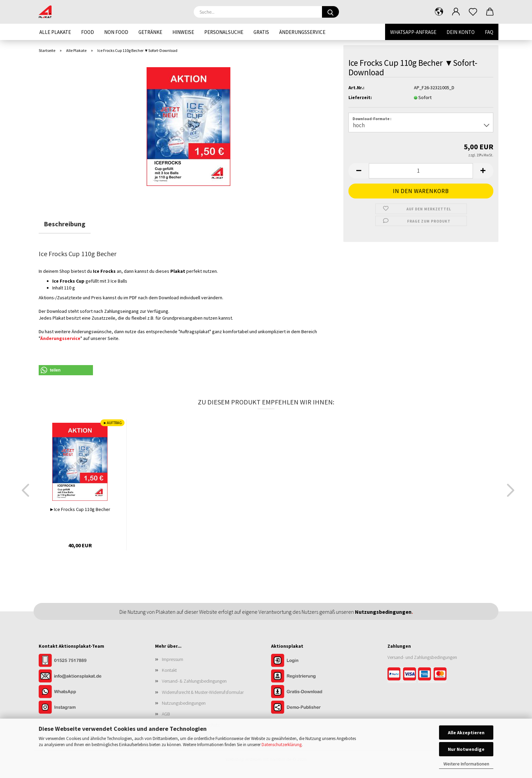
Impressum (173, 659)
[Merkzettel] (473, 12)
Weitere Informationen (466, 764)
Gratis (261, 32)
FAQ (489, 32)
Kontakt (169, 670)
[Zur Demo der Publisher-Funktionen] (305, 708)
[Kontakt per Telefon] (73, 661)
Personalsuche (224, 32)
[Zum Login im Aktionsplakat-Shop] (305, 661)
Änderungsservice (302, 32)
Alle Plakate (55, 32)
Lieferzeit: (360, 97)
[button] (439, 12)
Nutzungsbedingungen (184, 703)
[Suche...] (330, 12)
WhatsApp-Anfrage (413, 32)
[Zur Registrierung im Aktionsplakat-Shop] (305, 677)
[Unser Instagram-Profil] (73, 708)
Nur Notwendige (466, 749)
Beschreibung (65, 224)
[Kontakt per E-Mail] (73, 677)
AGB (166, 714)
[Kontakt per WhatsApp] (73, 692)
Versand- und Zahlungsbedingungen (422, 657)
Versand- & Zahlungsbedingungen (194, 681)
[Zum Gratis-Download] (305, 692)
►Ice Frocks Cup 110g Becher (80, 509)
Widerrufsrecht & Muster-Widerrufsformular (203, 692)
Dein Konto (461, 32)
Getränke (150, 32)
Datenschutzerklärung (282, 745)
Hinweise (183, 32)
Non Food (116, 32)
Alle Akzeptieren (466, 733)
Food (88, 32)
